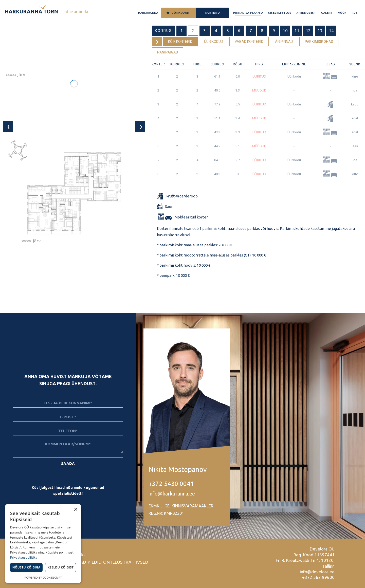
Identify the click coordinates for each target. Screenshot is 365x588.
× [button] (75, 510)
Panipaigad (168, 52)
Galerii (327, 13)
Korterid (213, 13)
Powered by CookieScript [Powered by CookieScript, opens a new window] (43, 577)
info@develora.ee (317, 572)
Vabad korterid (249, 42)
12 (308, 31)
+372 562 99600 (318, 577)
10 (285, 31)
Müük (342, 13)
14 (331, 31)
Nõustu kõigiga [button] (26, 567)
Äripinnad (284, 42)
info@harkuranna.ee (172, 494)
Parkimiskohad (319, 42)
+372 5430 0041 (171, 484)
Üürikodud (180, 13)
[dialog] (43, 544)
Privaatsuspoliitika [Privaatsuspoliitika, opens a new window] (24, 557)
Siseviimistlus (280, 13)
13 (320, 31)
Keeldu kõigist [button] (61, 567)
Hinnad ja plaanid (248, 13)
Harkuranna (148, 13)
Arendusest (306, 13)
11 (297, 31)
